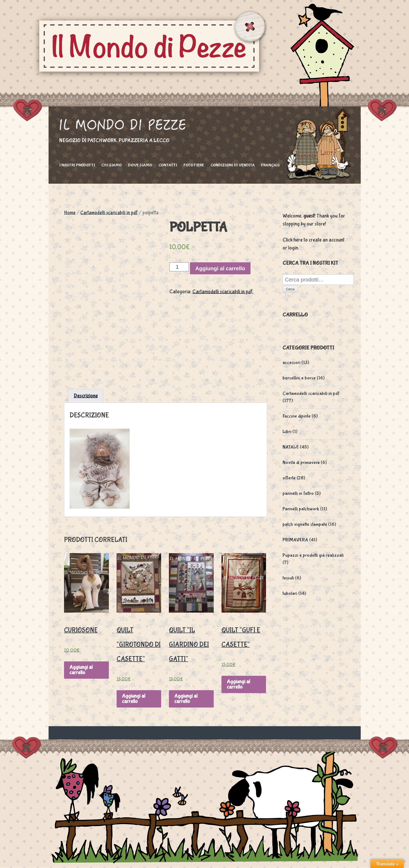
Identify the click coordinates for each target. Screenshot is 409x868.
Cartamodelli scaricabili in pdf (109, 213)
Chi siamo (112, 165)
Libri (287, 432)
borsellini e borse (299, 378)
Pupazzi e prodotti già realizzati (313, 555)
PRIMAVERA (295, 540)
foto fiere (194, 165)
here (298, 240)
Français (271, 165)
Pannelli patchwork (301, 509)
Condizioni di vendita (233, 165)
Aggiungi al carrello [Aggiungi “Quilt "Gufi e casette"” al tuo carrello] (238, 684)
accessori (291, 363)
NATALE (291, 447)
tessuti (288, 578)
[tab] (86, 396)
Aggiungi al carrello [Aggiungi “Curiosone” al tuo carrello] (81, 670)
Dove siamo (140, 165)
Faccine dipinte (297, 416)
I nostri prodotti (77, 165)
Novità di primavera (301, 463)
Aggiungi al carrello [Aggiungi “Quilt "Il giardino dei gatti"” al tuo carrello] (186, 699)
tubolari (290, 594)
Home (70, 213)
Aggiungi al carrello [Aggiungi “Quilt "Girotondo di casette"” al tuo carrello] (134, 699)
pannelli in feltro (298, 494)
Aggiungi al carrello (220, 268)
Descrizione (86, 396)
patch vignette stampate (305, 525)
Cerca (290, 289)
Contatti (168, 165)
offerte (289, 478)
